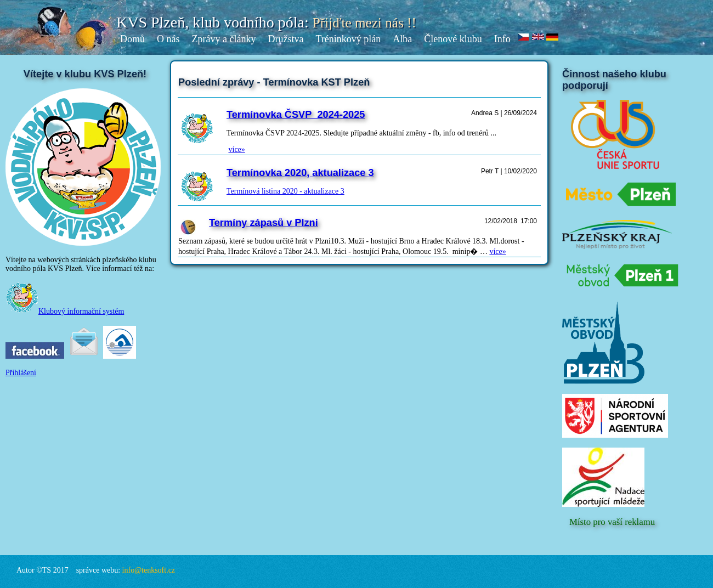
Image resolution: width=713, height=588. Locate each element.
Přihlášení (21, 373)
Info (502, 39)
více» (237, 149)
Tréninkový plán (348, 39)
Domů (132, 39)
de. (553, 38)
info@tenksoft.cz (149, 570)
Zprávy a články (224, 39)
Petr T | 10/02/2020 (509, 171)
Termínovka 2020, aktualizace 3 (300, 173)
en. (538, 38)
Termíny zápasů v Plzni (264, 223)
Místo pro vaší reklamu (612, 522)
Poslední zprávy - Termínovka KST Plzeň (274, 82)
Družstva (285, 39)
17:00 (529, 221)
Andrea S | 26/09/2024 (504, 113)
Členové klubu (453, 39)
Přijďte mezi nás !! (364, 23)
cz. (524, 38)
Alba (402, 39)
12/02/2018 (501, 221)
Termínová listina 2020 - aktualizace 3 (285, 191)
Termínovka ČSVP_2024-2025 (296, 115)
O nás (168, 39)
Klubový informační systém (65, 311)
